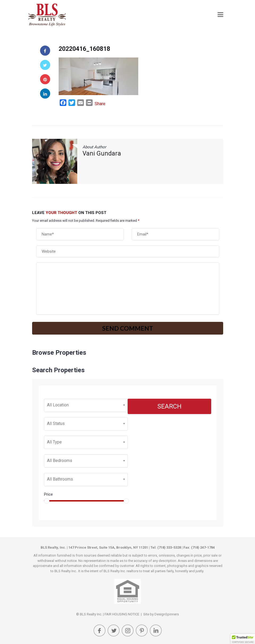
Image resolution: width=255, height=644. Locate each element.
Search (169, 406)
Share (100, 104)
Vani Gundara (102, 154)
